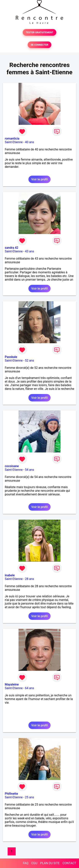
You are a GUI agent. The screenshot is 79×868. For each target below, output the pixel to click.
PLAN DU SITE (50, 863)
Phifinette (11, 794)
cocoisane (12, 466)
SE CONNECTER (39, 45)
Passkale (11, 357)
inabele (10, 575)
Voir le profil (39, 179)
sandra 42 (12, 248)
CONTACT (69, 863)
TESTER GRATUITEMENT (40, 32)
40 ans (30, 142)
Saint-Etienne (14, 142)
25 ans (30, 797)
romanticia (12, 138)
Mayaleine (12, 684)
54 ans (30, 470)
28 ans (30, 579)
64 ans (30, 688)
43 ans (30, 251)
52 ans (30, 361)
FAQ (26, 863)
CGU (34, 863)
